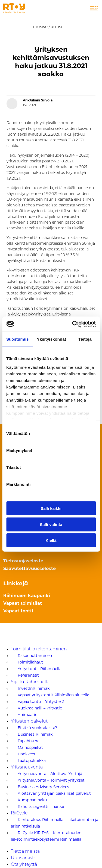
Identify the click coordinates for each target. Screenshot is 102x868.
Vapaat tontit (18, 611)
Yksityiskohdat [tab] (52, 339)
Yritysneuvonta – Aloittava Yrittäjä (50, 774)
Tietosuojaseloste (23, 561)
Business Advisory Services (43, 787)
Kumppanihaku (32, 800)
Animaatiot (28, 715)
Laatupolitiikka (32, 761)
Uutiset (58, 27)
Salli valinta (51, 524)
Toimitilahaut (30, 662)
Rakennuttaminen (35, 656)
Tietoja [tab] (85, 339)
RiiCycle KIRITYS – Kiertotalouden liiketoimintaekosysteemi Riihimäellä (46, 836)
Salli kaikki (51, 508)
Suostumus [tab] (18, 339)
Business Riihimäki (36, 734)
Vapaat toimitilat (23, 604)
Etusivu (41, 27)
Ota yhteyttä (24, 865)
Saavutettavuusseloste (30, 569)
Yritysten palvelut (29, 721)
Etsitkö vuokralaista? (37, 728)
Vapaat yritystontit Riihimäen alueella (53, 695)
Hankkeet (27, 754)
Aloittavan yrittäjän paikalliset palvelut (54, 793)
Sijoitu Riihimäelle (30, 682)
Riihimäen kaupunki (27, 596)
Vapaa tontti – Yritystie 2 (41, 702)
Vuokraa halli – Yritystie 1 (41, 708)
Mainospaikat (30, 747)
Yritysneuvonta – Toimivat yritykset (51, 780)
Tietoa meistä (25, 852)
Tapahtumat (29, 741)
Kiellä (51, 540)
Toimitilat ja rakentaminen (39, 649)
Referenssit (28, 675)
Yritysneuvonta (27, 767)
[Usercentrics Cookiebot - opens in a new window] (73, 324)
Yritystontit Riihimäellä (40, 669)
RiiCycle (19, 813)
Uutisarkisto (24, 858)
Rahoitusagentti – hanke (41, 806)
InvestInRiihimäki (34, 688)
